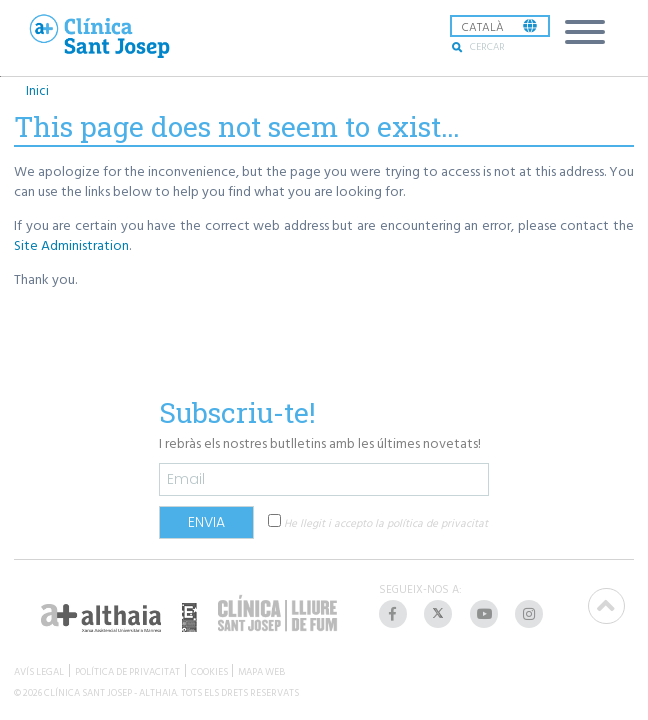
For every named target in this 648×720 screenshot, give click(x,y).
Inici (37, 90)
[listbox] (500, 26)
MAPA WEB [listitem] (261, 670)
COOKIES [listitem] (209, 670)
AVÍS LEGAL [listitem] (39, 670)
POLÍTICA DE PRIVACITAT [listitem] (127, 670)
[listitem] (395, 614)
